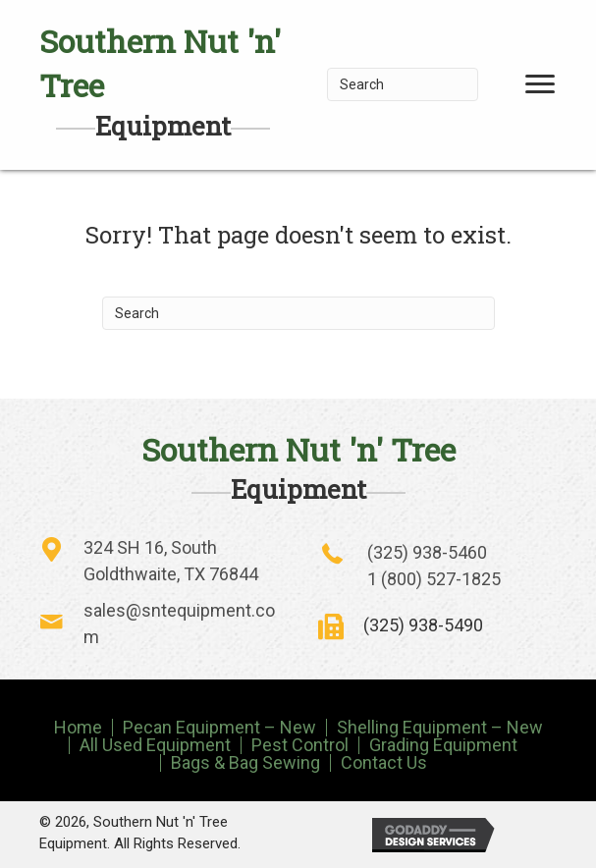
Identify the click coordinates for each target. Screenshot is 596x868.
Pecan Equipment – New (219, 728)
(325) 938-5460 (427, 552)
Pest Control (300, 745)
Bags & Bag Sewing (245, 763)
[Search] (403, 84)
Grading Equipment (443, 745)
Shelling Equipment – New (440, 728)
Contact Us (384, 763)
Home (78, 728)
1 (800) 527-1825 (434, 579)
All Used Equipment (155, 745)
